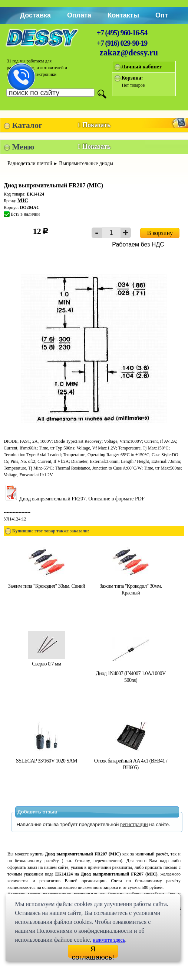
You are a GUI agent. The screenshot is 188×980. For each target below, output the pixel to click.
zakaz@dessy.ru (129, 53)
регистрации (134, 824)
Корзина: (132, 78)
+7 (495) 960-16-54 (122, 33)
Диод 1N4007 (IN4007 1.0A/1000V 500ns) (131, 673)
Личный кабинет (142, 67)
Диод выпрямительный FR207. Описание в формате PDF (74, 499)
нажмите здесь (109, 940)
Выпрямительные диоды (86, 163)
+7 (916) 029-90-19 (122, 43)
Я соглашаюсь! (93, 951)
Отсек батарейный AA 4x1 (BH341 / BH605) (131, 761)
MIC (23, 201)
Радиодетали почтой (30, 163)
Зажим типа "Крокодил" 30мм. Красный (131, 586)
